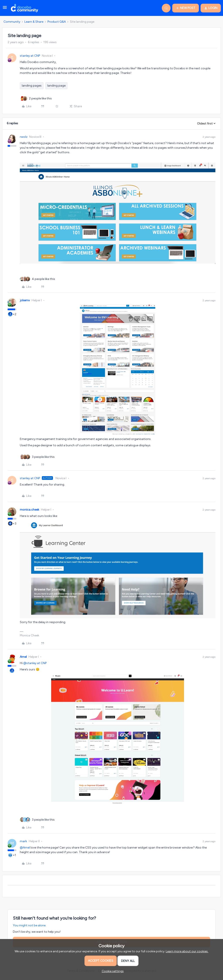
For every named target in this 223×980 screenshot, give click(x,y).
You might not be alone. (30, 925)
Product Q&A (57, 22)
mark (23, 841)
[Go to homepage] (24, 8)
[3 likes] (43, 457)
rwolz (24, 137)
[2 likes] (40, 98)
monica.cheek (30, 510)
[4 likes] (43, 279)
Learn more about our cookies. (187, 951)
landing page (56, 86)
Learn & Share (34, 22)
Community (12, 22)
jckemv (25, 300)
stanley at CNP (30, 56)
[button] (5, 9)
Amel (23, 657)
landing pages (32, 86)
